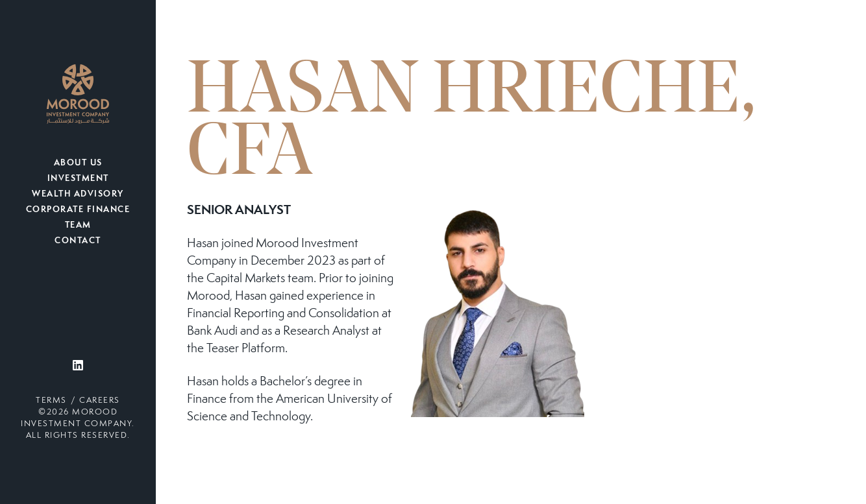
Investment (78, 179)
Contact (78, 241)
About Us (78, 163)
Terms (51, 401)
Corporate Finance (78, 210)
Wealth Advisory (78, 195)
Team (78, 226)
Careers (100, 401)
